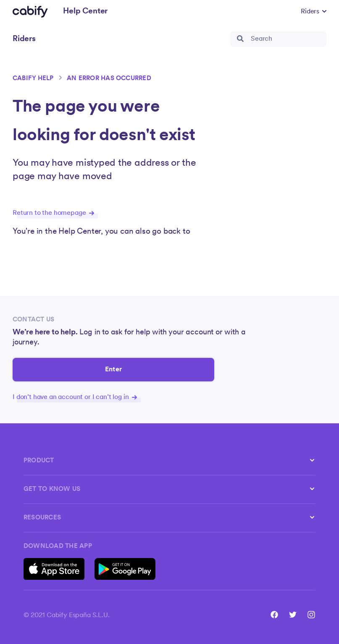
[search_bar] (278, 39)
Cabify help (33, 79)
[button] (314, 12)
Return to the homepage (53, 213)
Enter (113, 370)
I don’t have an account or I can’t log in (75, 397)
